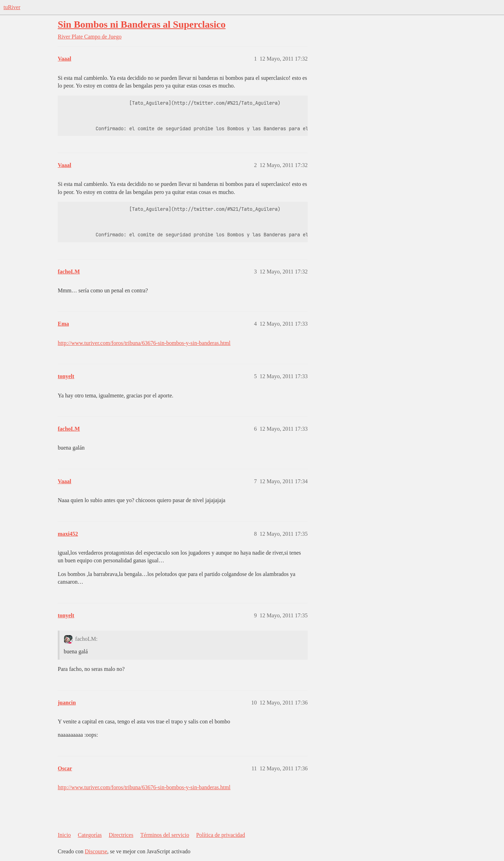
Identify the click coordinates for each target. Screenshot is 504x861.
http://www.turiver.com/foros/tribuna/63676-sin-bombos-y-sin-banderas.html (144, 343)
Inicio (64, 835)
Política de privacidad (220, 835)
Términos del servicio (165, 835)
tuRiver (12, 7)
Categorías (90, 835)
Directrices (121, 835)
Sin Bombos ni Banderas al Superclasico (142, 24)
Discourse (96, 851)
